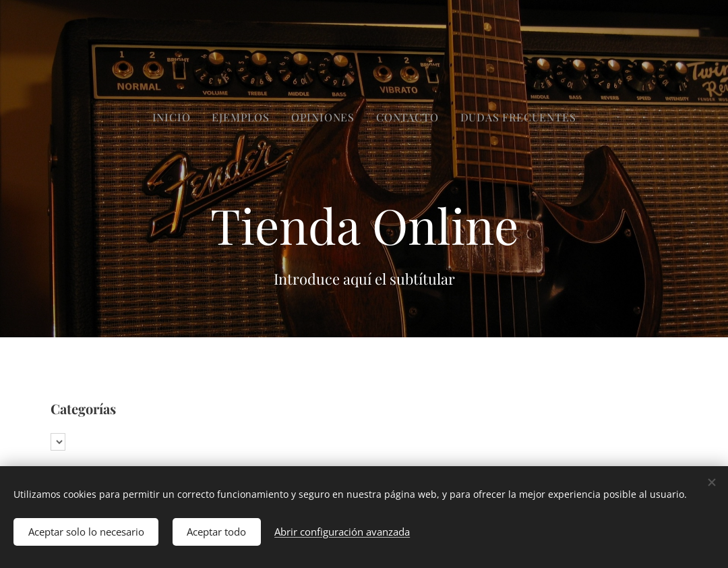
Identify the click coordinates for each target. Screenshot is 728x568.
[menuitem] (326, 117)
